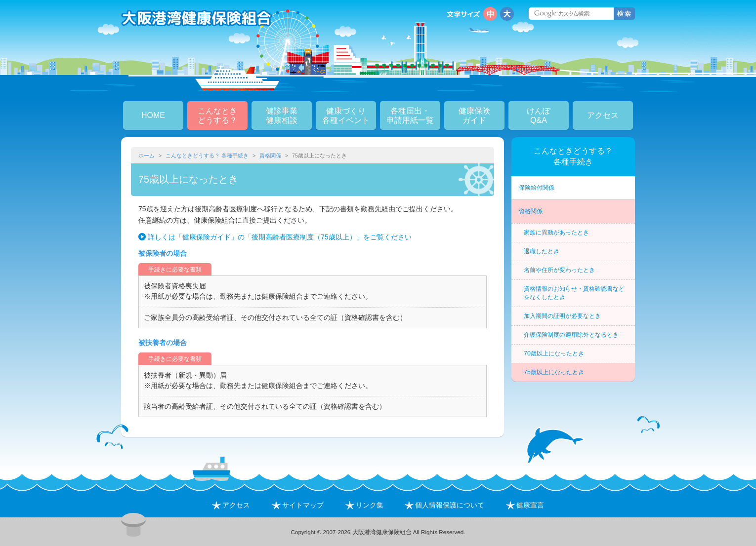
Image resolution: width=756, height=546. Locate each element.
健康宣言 (525, 505)
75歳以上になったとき (554, 372)
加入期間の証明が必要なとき (562, 316)
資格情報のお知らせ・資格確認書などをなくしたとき (574, 293)
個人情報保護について (444, 505)
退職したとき (542, 251)
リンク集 (364, 505)
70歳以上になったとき (554, 353)
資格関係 (270, 156)
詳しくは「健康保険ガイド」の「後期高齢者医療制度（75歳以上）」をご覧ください (280, 237)
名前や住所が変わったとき (559, 270)
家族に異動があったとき (556, 233)
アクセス (603, 115)
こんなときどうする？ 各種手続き (207, 156)
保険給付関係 (537, 188)
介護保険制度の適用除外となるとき (571, 335)
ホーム (147, 156)
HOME (153, 115)
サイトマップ (298, 505)
